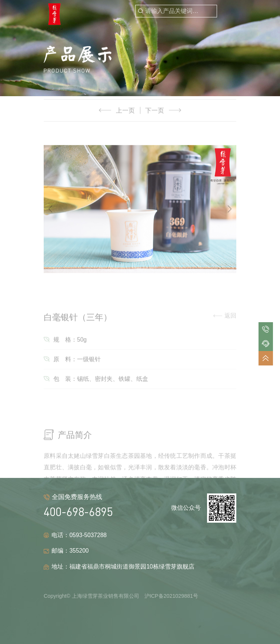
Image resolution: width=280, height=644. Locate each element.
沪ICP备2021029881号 (171, 596)
